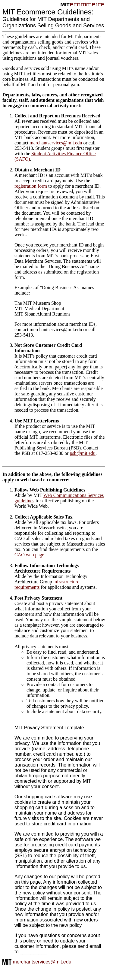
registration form (31, 186)
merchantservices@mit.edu (56, 143)
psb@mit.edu (83, 453)
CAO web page (29, 555)
